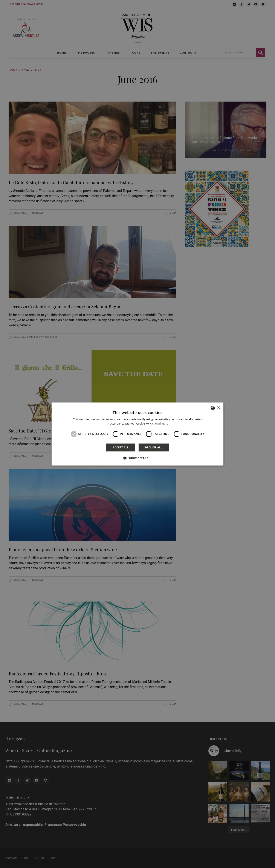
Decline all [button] (154, 447)
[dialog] (137, 434)
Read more (161, 424)
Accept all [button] (121, 447)
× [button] (219, 408)
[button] (137, 458)
